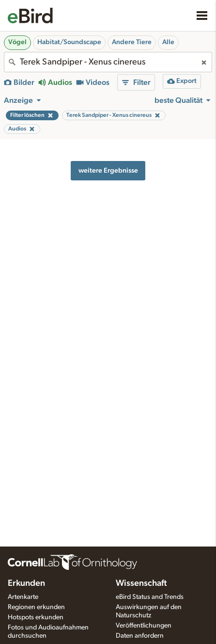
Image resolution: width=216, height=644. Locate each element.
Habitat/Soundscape (69, 42)
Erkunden (26, 583)
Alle (168, 42)
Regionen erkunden (36, 607)
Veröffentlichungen (144, 626)
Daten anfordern (140, 636)
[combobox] (108, 62)
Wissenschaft (141, 583)
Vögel (17, 42)
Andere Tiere (132, 42)
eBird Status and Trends (150, 597)
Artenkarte (23, 597)
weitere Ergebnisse (108, 170)
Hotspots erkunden (36, 617)
